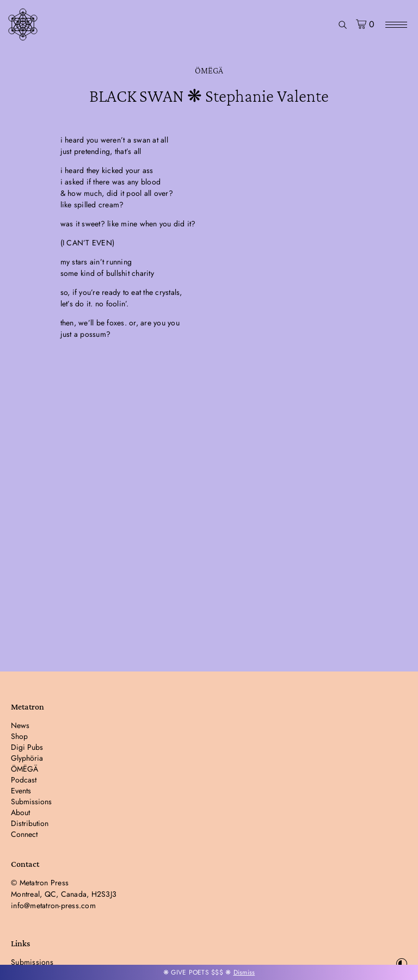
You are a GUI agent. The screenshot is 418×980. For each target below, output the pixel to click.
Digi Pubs (27, 747)
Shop (19, 736)
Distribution (30, 823)
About (20, 812)
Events (21, 791)
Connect (24, 834)
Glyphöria (27, 758)
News (20, 725)
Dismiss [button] (244, 972)
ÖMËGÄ (209, 70)
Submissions (31, 802)
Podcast (24, 780)
